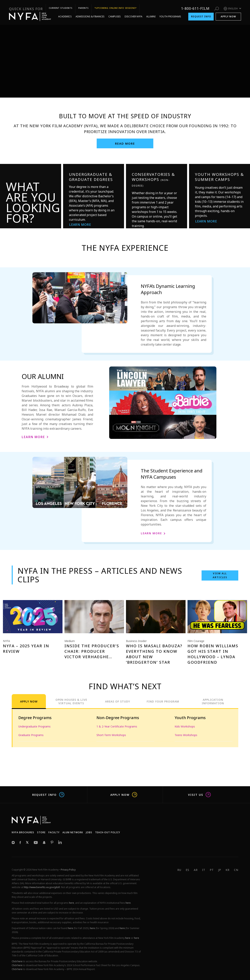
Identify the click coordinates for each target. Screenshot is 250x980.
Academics (65, 9)
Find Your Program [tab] (163, 701)
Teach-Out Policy (108, 832)
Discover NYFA (133, 9)
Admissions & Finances (90, 9)
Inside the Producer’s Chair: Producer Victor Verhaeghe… (92, 651)
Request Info (201, 9)
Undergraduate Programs (34, 726)
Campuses (115, 9)
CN (236, 870)
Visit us (199, 795)
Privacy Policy (68, 870)
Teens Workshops (186, 735)
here (71, 903)
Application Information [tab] (213, 701)
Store (41, 832)
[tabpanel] (125, 728)
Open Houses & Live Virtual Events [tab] (71, 701)
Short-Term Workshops (111, 735)
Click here (17, 961)
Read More (125, 143)
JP (220, 870)
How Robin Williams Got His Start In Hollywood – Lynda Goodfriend (213, 654)
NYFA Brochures (23, 832)
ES (187, 870)
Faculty (54, 832)
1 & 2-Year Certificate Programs (117, 726)
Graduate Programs (31, 735)
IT (204, 870)
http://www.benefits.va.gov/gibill (42, 887)
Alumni (151, 9)
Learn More (80, 225)
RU (179, 870)
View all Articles (220, 575)
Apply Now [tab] (29, 701)
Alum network (73, 832)
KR (228, 870)
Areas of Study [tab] (118, 701)
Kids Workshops (185, 726)
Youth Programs (170, 9)
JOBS (89, 832)
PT (212, 870)
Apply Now (228, 9)
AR (196, 870)
